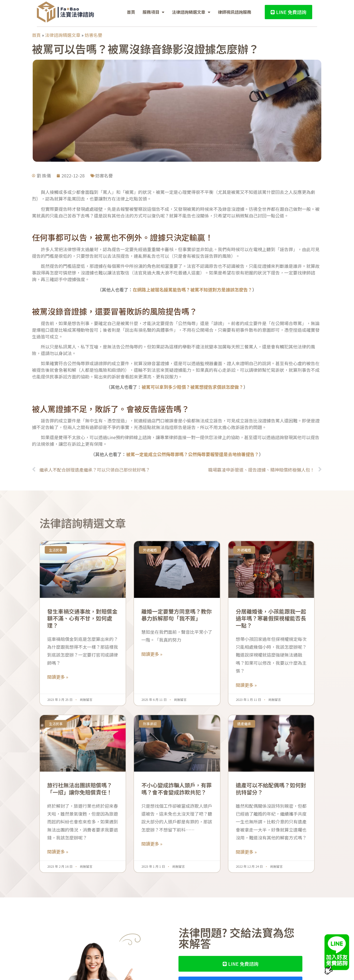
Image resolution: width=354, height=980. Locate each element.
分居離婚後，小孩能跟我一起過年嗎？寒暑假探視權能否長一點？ (271, 618)
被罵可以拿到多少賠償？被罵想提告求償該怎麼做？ (192, 387)
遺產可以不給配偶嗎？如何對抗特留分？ (271, 788)
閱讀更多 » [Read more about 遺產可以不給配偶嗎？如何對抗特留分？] (246, 852)
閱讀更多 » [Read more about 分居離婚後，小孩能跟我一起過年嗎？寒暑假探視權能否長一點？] (246, 685)
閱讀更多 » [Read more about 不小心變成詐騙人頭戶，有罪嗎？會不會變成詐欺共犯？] (152, 844)
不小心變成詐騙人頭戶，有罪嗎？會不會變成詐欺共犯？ (177, 788)
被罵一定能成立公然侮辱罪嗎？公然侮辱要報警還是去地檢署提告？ (192, 454)
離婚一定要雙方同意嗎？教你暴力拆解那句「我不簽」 (177, 615)
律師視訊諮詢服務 (235, 12)
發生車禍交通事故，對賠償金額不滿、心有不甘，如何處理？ (82, 618)
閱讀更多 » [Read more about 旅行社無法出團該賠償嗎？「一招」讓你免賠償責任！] (58, 851)
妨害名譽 (93, 35)
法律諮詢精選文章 (191, 12)
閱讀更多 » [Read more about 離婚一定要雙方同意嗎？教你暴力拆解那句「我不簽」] (152, 654)
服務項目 (154, 12)
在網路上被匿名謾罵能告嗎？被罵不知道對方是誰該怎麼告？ (192, 289)
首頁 (131, 12)
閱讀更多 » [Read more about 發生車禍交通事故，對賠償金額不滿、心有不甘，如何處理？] (58, 677)
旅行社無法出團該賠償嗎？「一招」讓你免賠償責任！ (80, 788)
